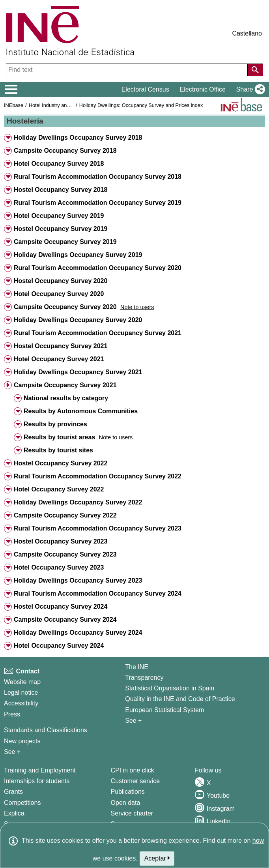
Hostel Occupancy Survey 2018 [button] (61, 190)
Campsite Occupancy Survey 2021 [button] (65, 385)
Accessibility (21, 703)
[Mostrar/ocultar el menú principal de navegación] (11, 90)
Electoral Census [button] (145, 89)
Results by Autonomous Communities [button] (81, 411)
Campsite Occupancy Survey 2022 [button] (65, 515)
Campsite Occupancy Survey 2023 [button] (65, 554)
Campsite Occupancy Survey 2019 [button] (65, 242)
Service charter (132, 813)
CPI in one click (133, 770)
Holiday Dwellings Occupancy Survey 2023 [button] (78, 580)
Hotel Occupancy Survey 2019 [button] (59, 216)
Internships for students (37, 781)
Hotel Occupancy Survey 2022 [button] (59, 489)
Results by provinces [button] (55, 424)
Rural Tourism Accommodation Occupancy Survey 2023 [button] (98, 528)
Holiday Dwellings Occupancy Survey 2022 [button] (78, 502)
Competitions (22, 803)
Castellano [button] (247, 33)
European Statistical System (164, 710)
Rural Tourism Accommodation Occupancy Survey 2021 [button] (98, 333)
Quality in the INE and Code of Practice (180, 699)
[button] (249, 90)
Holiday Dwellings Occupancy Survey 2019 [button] (78, 255)
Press (12, 714)
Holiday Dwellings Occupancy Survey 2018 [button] (78, 138)
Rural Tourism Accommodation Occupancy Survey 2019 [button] (98, 203)
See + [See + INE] (133, 721)
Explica (14, 813)
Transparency (144, 678)
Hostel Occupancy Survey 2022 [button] (61, 463)
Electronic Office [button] (203, 89)
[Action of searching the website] (255, 70)
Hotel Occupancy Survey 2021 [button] (59, 359)
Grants (13, 792)
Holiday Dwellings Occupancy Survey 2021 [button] (78, 372)
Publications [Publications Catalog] (128, 792)
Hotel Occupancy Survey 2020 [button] (59, 294)
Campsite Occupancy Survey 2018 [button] (65, 151)
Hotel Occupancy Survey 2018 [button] (59, 164)
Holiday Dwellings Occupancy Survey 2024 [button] (78, 633)
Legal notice (21, 693)
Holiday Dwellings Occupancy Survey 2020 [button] (78, 320)
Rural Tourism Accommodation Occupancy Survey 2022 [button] (98, 476)
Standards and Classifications (46, 730)
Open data (126, 803)
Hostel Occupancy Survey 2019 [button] (61, 229)
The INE (137, 667)
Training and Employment (40, 770)
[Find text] (128, 70)
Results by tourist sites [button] (58, 450)
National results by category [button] (66, 398)
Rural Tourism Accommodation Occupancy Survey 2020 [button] (98, 268)
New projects (22, 741)
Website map (22, 682)
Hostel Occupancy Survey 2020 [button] (61, 281)
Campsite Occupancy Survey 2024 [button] (65, 620)
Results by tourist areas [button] (59, 437)
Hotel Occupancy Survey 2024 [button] (59, 646)
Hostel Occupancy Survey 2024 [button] (61, 606)
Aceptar (157, 858)
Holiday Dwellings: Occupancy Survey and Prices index (141, 105)
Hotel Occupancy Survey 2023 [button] (59, 567)
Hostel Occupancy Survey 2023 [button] (61, 541)
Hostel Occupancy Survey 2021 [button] (61, 346)
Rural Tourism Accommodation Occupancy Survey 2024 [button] (98, 593)
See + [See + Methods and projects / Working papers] (12, 752)
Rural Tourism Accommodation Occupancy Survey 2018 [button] (98, 177)
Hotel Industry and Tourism (59, 105)
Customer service (135, 781)
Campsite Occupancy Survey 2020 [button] (65, 307)
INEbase (14, 105)
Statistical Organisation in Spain (170, 688)
